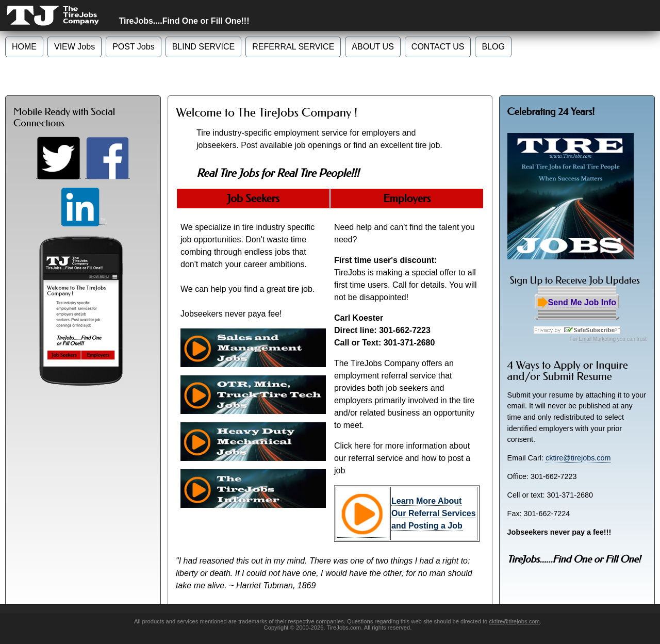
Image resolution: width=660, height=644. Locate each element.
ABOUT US (373, 47)
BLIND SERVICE (204, 47)
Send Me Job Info (582, 303)
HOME (24, 47)
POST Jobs (134, 47)
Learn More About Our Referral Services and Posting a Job (434, 513)
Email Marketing (597, 339)
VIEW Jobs (75, 47)
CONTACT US (438, 47)
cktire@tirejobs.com (578, 458)
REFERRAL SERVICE (293, 47)
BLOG (493, 47)
